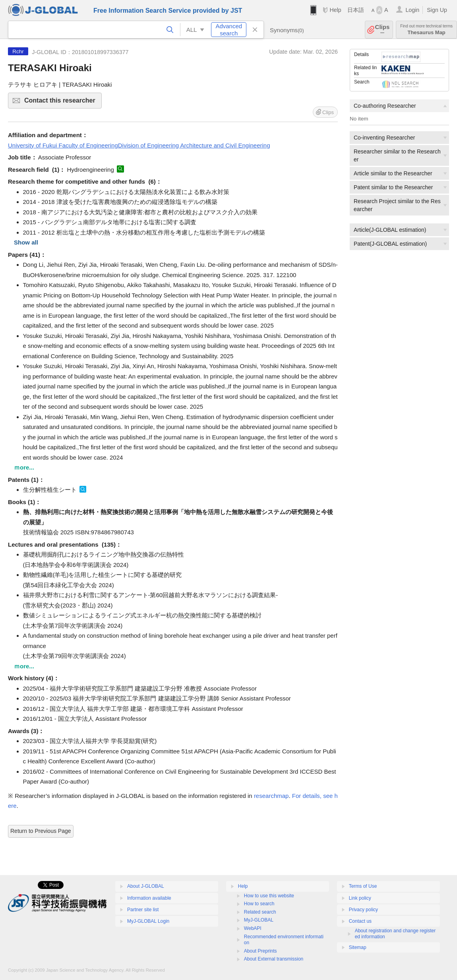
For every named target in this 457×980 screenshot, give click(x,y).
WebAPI (253, 928)
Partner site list (143, 910)
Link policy (360, 898)
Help (335, 10)
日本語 (356, 10)
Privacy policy (363, 910)
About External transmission (274, 959)
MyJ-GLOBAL (259, 920)
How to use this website (269, 896)
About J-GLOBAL (146, 886)
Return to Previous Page (41, 831)
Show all (26, 242)
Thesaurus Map (426, 30)
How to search (259, 904)
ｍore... (24, 467)
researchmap (271, 796)
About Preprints (260, 951)
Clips (382, 30)
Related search (260, 912)
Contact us (360, 921)
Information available (149, 898)
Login (412, 10)
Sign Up (437, 10)
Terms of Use (363, 886)
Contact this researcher (62, 103)
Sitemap (358, 947)
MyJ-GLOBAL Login (148, 921)
